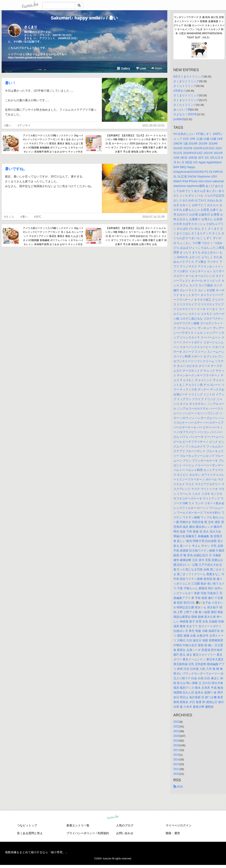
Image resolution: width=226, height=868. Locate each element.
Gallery (124, 68)
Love (141, 68)
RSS (178, 787)
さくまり (31, 27)
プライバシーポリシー (81, 833)
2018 (177, 745)
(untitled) (179, 119)
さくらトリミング (185, 86)
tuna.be (113, 817)
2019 (177, 741)
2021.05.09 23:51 (153, 125)
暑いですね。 (16, 169)
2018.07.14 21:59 (153, 217)
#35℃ (38, 217)
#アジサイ (24, 125)
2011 (177, 769)
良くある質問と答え (30, 833)
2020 (177, 736)
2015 (177, 755)
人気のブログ (125, 825)
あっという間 (182, 109)
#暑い (8, 125)
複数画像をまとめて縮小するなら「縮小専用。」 (37, 852)
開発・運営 (173, 833)
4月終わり (180, 91)
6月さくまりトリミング (189, 76)
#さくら (9, 217)
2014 (177, 759)
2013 (177, 764)
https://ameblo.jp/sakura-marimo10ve (30, 57)
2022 (177, 726)
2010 (177, 774)
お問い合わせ (125, 833)
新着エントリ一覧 (78, 825)
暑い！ (10, 83)
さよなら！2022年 (185, 114)
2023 (177, 722)
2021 (177, 731)
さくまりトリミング (186, 81)
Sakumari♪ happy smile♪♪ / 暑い (84, 18)
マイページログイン (179, 825)
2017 (177, 750)
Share (157, 68)
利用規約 (103, 833)
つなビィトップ (27, 825)
